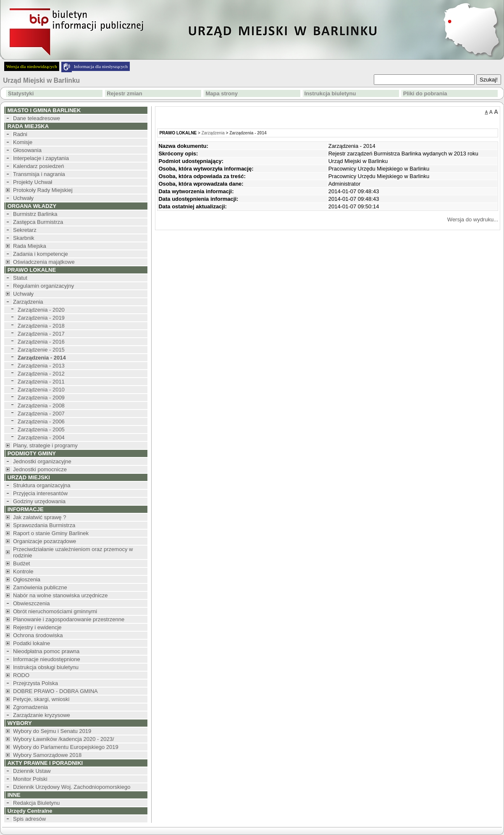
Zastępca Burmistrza (38, 222)
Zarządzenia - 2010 (41, 390)
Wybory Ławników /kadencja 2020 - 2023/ (64, 739)
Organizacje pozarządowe (45, 541)
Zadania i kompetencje (41, 254)
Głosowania (27, 150)
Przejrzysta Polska (35, 683)
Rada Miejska (30, 246)
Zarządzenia (28, 302)
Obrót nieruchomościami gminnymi (55, 611)
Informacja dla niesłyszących (101, 66)
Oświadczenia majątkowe (44, 262)
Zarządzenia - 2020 (41, 310)
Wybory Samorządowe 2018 (47, 755)
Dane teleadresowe (37, 118)
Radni (20, 134)
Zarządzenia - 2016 (41, 342)
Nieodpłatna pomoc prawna (46, 651)
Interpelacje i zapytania (41, 158)
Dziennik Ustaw (32, 771)
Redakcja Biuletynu (36, 803)
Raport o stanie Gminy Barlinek (51, 533)
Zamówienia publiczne (40, 587)
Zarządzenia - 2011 (41, 382)
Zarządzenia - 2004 (41, 437)
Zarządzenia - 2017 (41, 334)
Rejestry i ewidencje (37, 627)
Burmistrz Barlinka (35, 214)
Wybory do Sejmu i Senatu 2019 (52, 731)
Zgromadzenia (30, 707)
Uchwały (23, 198)
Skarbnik (24, 238)
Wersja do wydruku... (473, 219)
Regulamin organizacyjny (43, 286)
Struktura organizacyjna (42, 485)
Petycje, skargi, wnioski (41, 699)
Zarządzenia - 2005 (41, 429)
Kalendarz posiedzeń (38, 166)
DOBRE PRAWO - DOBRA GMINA (55, 691)
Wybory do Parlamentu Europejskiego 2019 (66, 747)
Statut (20, 278)
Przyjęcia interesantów (40, 493)
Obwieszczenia (31, 603)
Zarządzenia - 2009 (41, 398)
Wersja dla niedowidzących (32, 66)
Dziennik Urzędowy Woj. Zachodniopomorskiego (72, 787)
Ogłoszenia (27, 579)
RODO (21, 675)
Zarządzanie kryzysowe (42, 715)
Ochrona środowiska (38, 635)
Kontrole (23, 571)
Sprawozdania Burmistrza (44, 525)
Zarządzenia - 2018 (41, 326)
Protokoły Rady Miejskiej (43, 190)
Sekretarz (25, 230)
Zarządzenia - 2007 (41, 414)
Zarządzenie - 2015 (41, 350)
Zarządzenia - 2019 (41, 318)
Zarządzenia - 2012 (41, 374)
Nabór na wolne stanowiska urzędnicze (60, 595)
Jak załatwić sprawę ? (39, 517)
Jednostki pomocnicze (40, 469)
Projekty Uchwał (33, 182)
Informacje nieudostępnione (47, 659)
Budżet (21, 563)
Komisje (23, 142)
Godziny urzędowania (39, 501)
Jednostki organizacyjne (42, 461)
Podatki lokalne (31, 643)
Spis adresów (29, 819)
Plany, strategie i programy (45, 445)
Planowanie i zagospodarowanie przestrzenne (69, 619)
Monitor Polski (30, 779)
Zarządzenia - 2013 (41, 366)
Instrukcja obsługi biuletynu (46, 667)
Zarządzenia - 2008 (41, 406)
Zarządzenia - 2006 (41, 421)
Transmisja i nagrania (39, 174)
